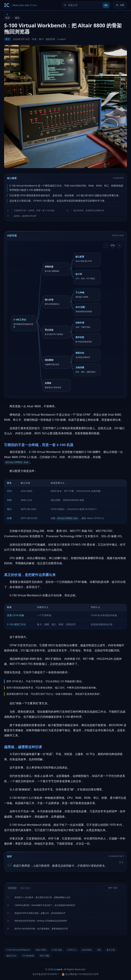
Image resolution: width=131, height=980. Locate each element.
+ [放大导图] (119, 245)
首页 (8, 18)
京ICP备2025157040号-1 (46, 974)
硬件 (17, 18)
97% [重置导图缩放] (113, 245)
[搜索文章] (84, 5)
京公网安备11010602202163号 (80, 974)
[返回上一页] (7, 14)
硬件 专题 (112, 888)
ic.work (58, 969)
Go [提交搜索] (106, 5)
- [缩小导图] (106, 245)
